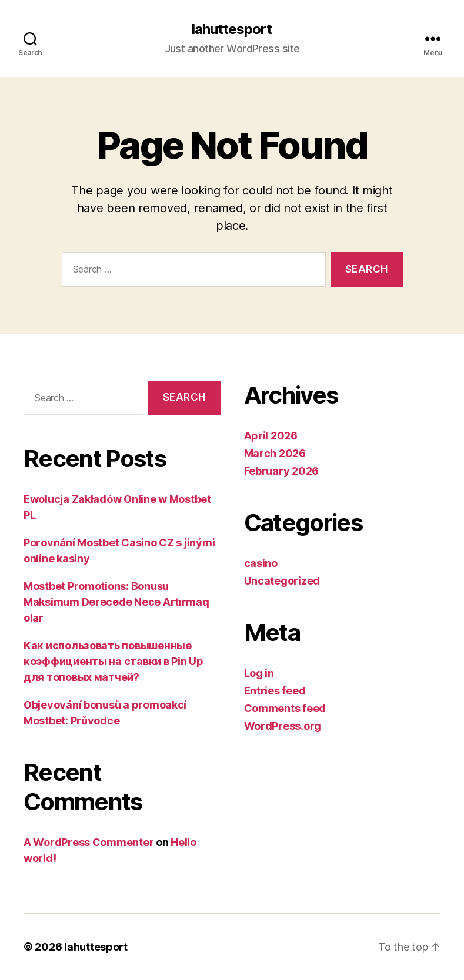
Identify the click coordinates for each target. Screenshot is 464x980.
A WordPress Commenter (89, 842)
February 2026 (282, 471)
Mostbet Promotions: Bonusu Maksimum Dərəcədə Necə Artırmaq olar (116, 602)
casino (261, 563)
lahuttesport (232, 29)
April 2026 (271, 436)
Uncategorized (282, 581)
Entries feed (275, 691)
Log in (259, 673)
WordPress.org (283, 726)
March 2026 (275, 453)
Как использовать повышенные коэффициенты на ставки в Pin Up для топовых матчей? (114, 661)
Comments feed (285, 708)
